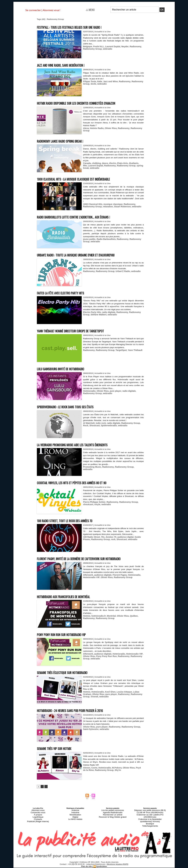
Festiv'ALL (97, 46)
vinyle (86, 504)
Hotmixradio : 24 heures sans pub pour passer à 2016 (79, 716)
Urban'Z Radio (119, 271)
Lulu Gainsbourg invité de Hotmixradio (68, 369)
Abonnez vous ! (51, 10)
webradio (105, 48)
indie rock (99, 423)
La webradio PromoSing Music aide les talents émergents (83, 445)
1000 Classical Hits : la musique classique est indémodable (83, 179)
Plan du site (87, 867)
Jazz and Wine (108, 81)
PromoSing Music (91, 467)
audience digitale (101, 580)
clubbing (95, 163)
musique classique (110, 204)
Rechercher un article (113, 819)
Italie (98, 81)
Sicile (93, 84)
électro (110, 163)
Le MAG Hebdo (75, 823)
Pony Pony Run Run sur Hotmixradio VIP (68, 640)
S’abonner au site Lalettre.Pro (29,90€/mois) (150, 819)
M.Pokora (114, 773)
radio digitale (106, 315)
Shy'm (110, 775)
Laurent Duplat (110, 46)
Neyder (121, 46)
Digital (75, 821)
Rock (138, 423)
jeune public (89, 239)
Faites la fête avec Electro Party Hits (67, 293)
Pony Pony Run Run (104, 661)
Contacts (38, 823)
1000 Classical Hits (92, 204)
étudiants (129, 163)
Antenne (75, 816)
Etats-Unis (119, 163)
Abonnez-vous (38, 816)
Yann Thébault (130, 353)
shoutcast (138, 502)
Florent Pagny (116, 580)
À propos (38, 819)
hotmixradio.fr (97, 621)
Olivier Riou (108, 128)
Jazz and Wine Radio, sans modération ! (67, 65)
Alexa (86, 128)
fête (137, 163)
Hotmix (86, 621)
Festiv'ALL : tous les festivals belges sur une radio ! (78, 27)
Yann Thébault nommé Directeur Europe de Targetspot (80, 331)
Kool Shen (108, 697)
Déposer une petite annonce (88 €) (150, 816)
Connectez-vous (38, 817)
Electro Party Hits (91, 315)
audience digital (122, 537)
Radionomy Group (92, 48)
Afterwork (88, 580)
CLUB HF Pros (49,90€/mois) (150, 817)
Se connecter (33, 10)
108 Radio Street (91, 537)
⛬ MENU (90, 10)
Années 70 (108, 537)
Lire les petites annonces (113, 816)
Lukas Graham (136, 697)
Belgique (87, 46)
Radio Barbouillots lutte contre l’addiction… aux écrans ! (83, 217)
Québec (129, 621)
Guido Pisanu (136, 537)
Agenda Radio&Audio (113, 817)
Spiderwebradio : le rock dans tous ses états (73, 407)
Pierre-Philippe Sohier (93, 502)
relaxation (95, 206)
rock (103, 539)
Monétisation (75, 819)
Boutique (150, 825)
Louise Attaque (121, 697)
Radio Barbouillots (104, 239)
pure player (113, 391)
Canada (87, 163)
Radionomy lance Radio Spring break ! (67, 141)
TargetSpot (118, 353)
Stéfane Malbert (90, 317)
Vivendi (139, 699)
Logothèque (38, 821)
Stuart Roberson (108, 206)
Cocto (93, 773)
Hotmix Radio (96, 128)
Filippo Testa (89, 81)
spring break (133, 165)
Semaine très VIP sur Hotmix (59, 754)
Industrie (75, 817)
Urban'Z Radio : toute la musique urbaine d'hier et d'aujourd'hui (87, 255)
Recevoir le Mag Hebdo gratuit (113, 821)
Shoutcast (88, 425)
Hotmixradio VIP (91, 583)
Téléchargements (150, 826)
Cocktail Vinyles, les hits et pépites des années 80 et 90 (81, 482)
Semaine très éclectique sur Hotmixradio (70, 678)
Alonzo (86, 773)
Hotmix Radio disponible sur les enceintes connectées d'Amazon (88, 103)
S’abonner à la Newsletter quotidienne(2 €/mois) (150, 822)
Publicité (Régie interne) (38, 825)
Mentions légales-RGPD (118, 865)
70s (101, 537)
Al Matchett (88, 423)
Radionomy (131, 46)
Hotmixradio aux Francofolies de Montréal (71, 602)
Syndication (101, 867)
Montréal (109, 621)
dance (103, 163)
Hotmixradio (89, 391)
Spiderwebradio (101, 425)
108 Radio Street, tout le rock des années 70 (72, 520)
